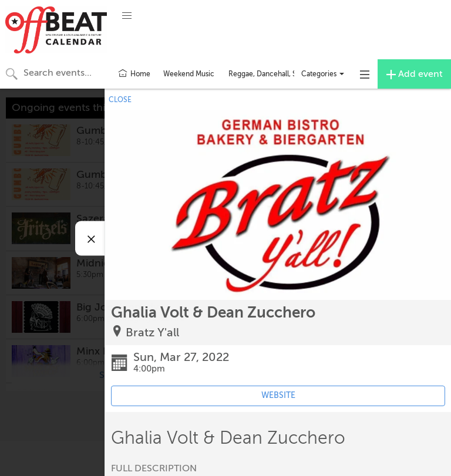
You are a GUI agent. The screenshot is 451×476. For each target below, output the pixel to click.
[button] (127, 16)
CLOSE (120, 100)
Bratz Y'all (152, 332)
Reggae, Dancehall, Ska (266, 74)
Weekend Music (189, 74)
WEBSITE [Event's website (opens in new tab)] (278, 395)
